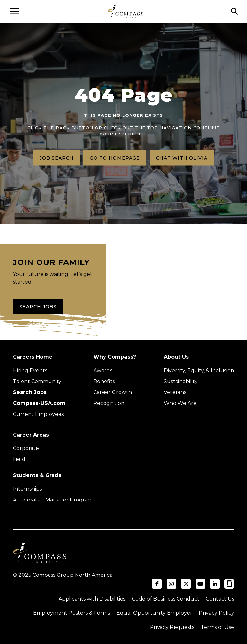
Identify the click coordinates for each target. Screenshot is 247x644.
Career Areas (31, 435)
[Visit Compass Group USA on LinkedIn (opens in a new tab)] (215, 584)
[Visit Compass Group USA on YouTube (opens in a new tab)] (200, 584)
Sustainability (181, 381)
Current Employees (38, 414)
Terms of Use (217, 627)
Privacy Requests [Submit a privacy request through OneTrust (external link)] (172, 627)
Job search (57, 158)
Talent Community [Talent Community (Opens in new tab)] (37, 381)
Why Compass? (115, 357)
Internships (27, 489)
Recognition (109, 403)
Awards (103, 370)
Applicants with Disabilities (92, 599)
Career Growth (113, 392)
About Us (176, 357)
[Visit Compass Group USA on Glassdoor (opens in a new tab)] (229, 584)
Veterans (175, 392)
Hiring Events (30, 370)
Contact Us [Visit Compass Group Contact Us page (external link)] (220, 599)
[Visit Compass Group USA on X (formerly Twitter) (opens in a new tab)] (186, 584)
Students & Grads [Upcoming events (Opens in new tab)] (37, 475)
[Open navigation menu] (14, 11)
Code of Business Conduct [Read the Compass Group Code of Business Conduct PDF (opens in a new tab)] (166, 599)
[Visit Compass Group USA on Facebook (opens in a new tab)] (157, 584)
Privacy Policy (216, 613)
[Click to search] (234, 11)
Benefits (104, 381)
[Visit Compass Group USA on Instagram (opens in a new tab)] (171, 584)
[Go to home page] (126, 11)
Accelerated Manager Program (53, 500)
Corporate (26, 448)
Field (19, 459)
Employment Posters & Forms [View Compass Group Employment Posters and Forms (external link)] (72, 613)
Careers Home (33, 357)
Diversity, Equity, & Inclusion (199, 370)
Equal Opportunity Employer (154, 613)
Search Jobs (38, 307)
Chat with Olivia (182, 158)
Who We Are (180, 403)
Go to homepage (115, 158)
